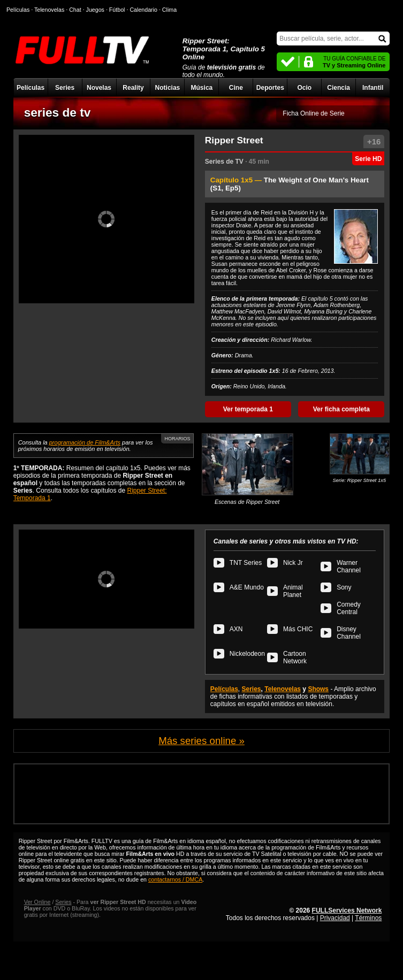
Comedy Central (349, 608)
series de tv (58, 112)
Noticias (168, 88)
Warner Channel (349, 566)
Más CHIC (298, 629)
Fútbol (117, 10)
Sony (344, 587)
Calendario (143, 10)
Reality (133, 88)
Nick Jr (293, 563)
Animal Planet (293, 591)
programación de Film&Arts (85, 442)
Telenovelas (283, 689)
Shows (318, 689)
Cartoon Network (295, 657)
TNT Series (246, 563)
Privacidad (335, 918)
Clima (169, 10)
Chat (75, 10)
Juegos (95, 10)
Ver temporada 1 (248, 409)
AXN (236, 629)
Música (202, 88)
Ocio (304, 88)
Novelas (99, 88)
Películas (31, 88)
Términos (368, 918)
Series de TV (224, 162)
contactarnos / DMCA (175, 879)
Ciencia (339, 88)
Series (65, 88)
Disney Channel (349, 633)
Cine (236, 88)
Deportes (270, 88)
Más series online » (201, 741)
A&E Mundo (247, 587)
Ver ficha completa (341, 409)
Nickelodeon (247, 654)
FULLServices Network (347, 910)
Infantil (373, 88)
